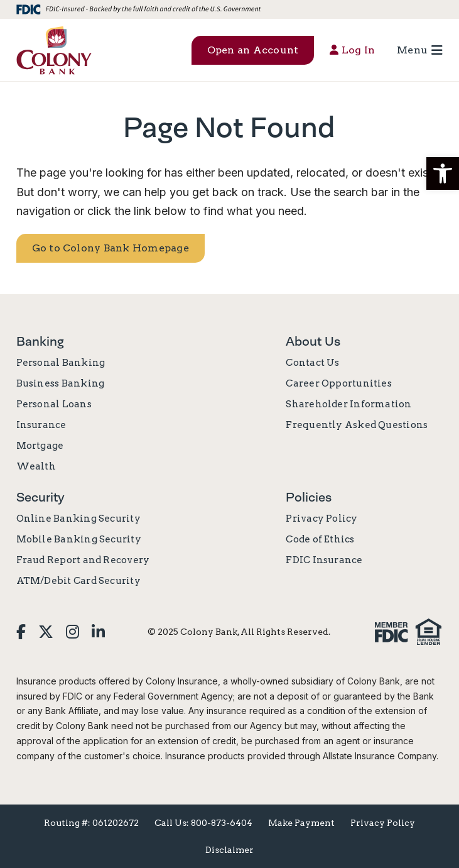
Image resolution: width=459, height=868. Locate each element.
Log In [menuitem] (352, 50)
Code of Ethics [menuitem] (320, 539)
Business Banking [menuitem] (61, 383)
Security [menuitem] (40, 497)
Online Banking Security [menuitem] (78, 519)
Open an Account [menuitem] (253, 50)
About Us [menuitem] (313, 341)
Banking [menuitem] (40, 341)
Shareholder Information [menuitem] (348, 404)
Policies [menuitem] (309, 497)
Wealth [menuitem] (36, 466)
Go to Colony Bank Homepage (111, 248)
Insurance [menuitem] (41, 425)
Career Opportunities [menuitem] (339, 383)
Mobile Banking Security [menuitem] (79, 539)
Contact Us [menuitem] (312, 363)
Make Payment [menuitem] (301, 823)
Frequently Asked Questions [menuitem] (357, 425)
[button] (443, 173)
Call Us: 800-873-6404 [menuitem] (203, 823)
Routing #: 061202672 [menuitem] (91, 823)
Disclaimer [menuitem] (229, 850)
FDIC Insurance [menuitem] (324, 560)
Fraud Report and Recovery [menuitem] (83, 560)
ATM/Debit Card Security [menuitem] (78, 581)
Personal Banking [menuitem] (61, 363)
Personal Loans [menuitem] (54, 404)
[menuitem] (21, 632)
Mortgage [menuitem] (40, 446)
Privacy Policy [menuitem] (321, 519)
